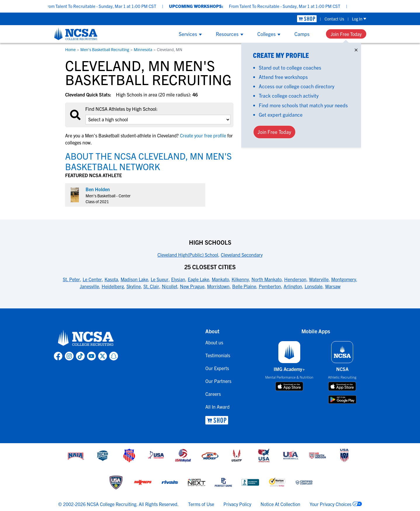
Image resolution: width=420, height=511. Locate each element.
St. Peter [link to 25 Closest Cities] (71, 279)
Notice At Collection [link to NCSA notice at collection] (280, 504)
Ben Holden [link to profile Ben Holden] (98, 189)
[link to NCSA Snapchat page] (114, 356)
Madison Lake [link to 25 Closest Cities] (134, 279)
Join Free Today (346, 34)
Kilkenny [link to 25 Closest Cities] (240, 279)
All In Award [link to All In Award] (217, 407)
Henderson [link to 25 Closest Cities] (295, 279)
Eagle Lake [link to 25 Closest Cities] (198, 279)
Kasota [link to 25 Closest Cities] (111, 279)
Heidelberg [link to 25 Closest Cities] (113, 286)
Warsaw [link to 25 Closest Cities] (333, 286)
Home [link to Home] (70, 49)
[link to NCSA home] (86, 338)
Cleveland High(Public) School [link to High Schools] (188, 255)
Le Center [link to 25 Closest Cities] (92, 279)
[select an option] (158, 120)
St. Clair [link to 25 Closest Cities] (151, 286)
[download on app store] (289, 386)
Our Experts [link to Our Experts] (217, 368)
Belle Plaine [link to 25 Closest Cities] (244, 286)
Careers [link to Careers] (213, 394)
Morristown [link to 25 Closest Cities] (218, 286)
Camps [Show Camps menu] (302, 34)
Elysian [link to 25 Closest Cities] (178, 279)
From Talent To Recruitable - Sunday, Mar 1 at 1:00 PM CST (114, 6)
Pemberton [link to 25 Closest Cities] (270, 286)
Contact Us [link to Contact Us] (334, 19)
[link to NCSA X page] (103, 356)
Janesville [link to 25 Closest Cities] (89, 286)
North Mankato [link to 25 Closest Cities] (267, 279)
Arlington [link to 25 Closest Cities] (293, 286)
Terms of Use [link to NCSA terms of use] (201, 504)
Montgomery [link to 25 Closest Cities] (344, 279)
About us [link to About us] (214, 342)
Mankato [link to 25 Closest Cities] (220, 279)
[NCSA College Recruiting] (76, 34)
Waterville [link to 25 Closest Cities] (319, 279)
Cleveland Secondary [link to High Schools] (242, 255)
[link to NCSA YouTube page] (91, 356)
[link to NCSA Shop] (307, 19)
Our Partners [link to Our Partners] (218, 381)
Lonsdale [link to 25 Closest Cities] (314, 286)
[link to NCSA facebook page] (58, 356)
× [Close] (356, 49)
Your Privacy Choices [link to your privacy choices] (330, 504)
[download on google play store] (342, 399)
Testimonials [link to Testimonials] (218, 355)
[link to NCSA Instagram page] (69, 356)
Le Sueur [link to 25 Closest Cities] (160, 279)
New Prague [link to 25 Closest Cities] (192, 286)
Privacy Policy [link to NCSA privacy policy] (237, 504)
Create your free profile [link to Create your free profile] (203, 135)
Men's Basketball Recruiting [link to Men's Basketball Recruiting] (105, 49)
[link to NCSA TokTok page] (80, 356)
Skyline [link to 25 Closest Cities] (134, 286)
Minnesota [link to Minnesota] (143, 49)
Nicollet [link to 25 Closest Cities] (170, 286)
